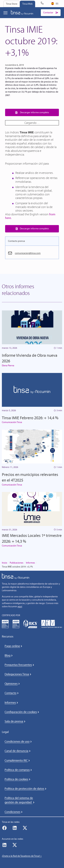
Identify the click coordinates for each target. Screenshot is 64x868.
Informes (30, 563)
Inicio (5, 563)
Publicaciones (17, 563)
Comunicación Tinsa (12, 422)
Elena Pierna (8, 366)
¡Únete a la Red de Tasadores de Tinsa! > (22, 856)
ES (55, 4)
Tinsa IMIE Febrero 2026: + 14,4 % (30, 418)
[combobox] (55, 4)
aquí (20, 607)
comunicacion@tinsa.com (28, 253)
